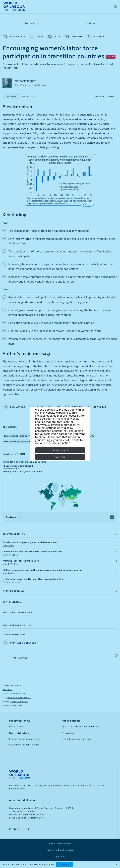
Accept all (60, 457)
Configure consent (60, 450)
